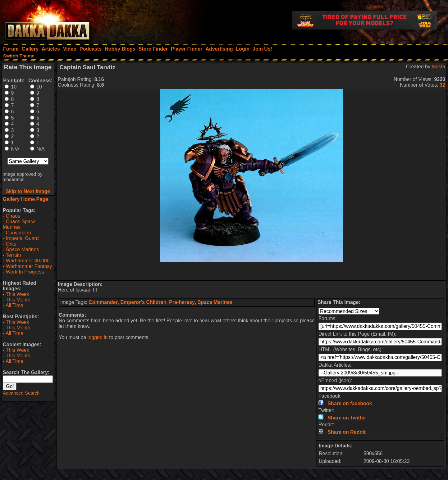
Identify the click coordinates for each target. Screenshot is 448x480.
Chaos (13, 216)
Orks (11, 244)
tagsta (438, 67)
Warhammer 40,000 (28, 261)
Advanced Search (21, 393)
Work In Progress (25, 272)
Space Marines (23, 249)
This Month (18, 300)
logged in (98, 337)
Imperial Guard (22, 238)
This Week (17, 294)
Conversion (18, 233)
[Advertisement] (252, 271)
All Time (14, 305)
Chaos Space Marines (19, 224)
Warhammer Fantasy (29, 266)
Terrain (13, 255)
